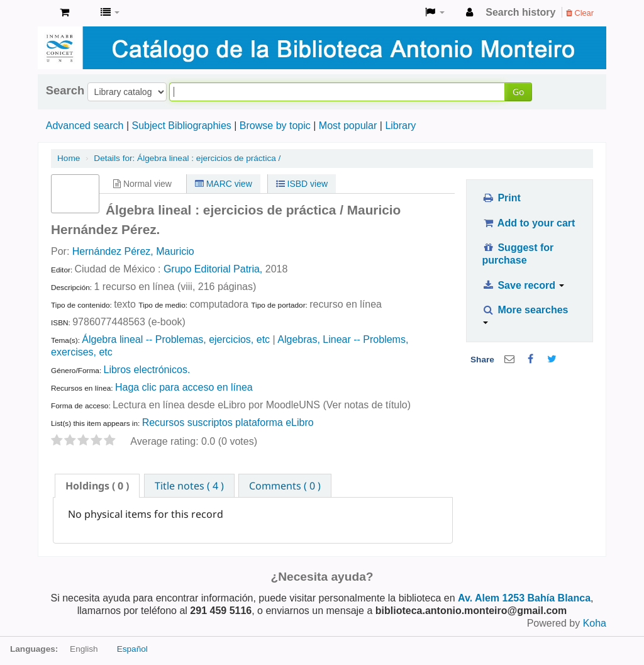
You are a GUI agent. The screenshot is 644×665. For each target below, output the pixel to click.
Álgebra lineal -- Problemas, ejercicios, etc (176, 339)
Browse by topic (275, 126)
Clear (580, 13)
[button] (64, 13)
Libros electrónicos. (147, 370)
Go (518, 92)
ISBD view (302, 184)
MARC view (224, 184)
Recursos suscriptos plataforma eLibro (228, 422)
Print (501, 198)
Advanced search (85, 126)
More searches (525, 314)
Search (65, 91)
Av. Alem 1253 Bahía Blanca (524, 598)
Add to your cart (528, 223)
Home (69, 158)
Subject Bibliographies (181, 126)
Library (400, 126)
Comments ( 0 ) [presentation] (285, 486)
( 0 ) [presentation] (97, 486)
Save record (523, 285)
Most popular (348, 126)
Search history (520, 12)
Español (132, 649)
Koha (595, 623)
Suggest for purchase (518, 254)
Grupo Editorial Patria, (213, 269)
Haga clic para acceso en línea (184, 387)
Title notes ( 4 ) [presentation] (189, 486)
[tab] (97, 486)
